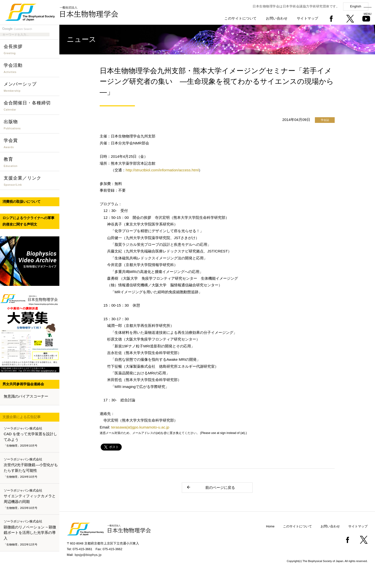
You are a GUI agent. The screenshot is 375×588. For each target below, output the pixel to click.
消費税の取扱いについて (22, 202)
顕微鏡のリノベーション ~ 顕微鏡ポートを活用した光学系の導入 (31, 533)
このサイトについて (241, 18)
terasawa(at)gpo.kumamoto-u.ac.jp (140, 427)
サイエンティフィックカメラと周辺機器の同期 (31, 499)
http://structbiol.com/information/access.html (162, 170)
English (356, 6)
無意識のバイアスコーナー (26, 396)
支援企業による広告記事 (22, 417)
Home (270, 526)
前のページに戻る (211, 487)
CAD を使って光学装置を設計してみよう (31, 437)
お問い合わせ (277, 18)
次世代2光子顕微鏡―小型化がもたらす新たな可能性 (31, 468)
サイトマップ (308, 18)
